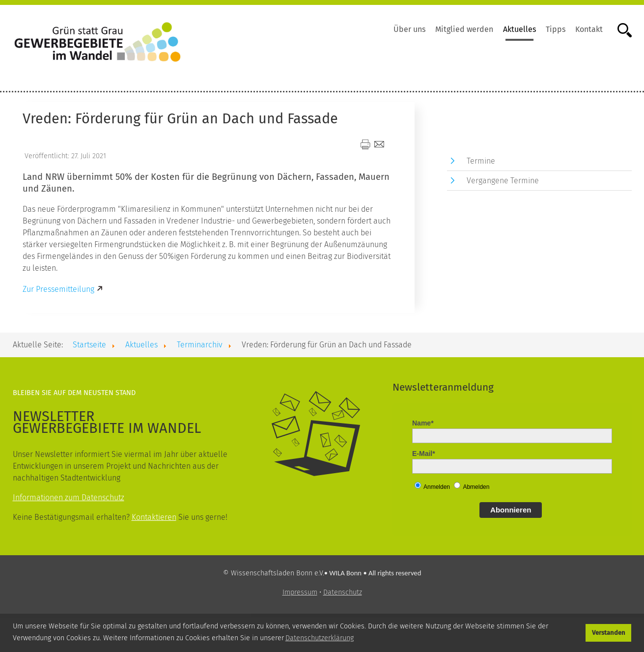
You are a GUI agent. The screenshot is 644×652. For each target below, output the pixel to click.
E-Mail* (424, 454)
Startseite (89, 345)
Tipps (556, 29)
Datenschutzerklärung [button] (320, 638)
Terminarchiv (200, 345)
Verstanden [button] (609, 633)
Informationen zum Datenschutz (69, 497)
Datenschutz (343, 592)
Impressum (300, 592)
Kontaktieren (154, 517)
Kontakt (589, 29)
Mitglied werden (464, 29)
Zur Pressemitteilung (58, 289)
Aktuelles (519, 29)
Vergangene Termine (503, 181)
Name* (423, 423)
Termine (481, 161)
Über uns (409, 29)
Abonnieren (511, 510)
